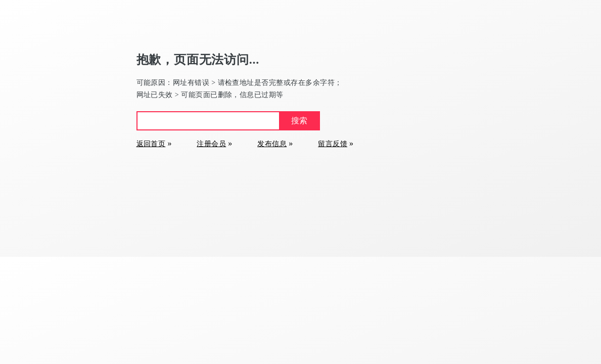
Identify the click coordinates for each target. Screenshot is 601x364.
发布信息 (272, 144)
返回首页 (151, 144)
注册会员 (211, 144)
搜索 (299, 121)
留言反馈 (333, 144)
